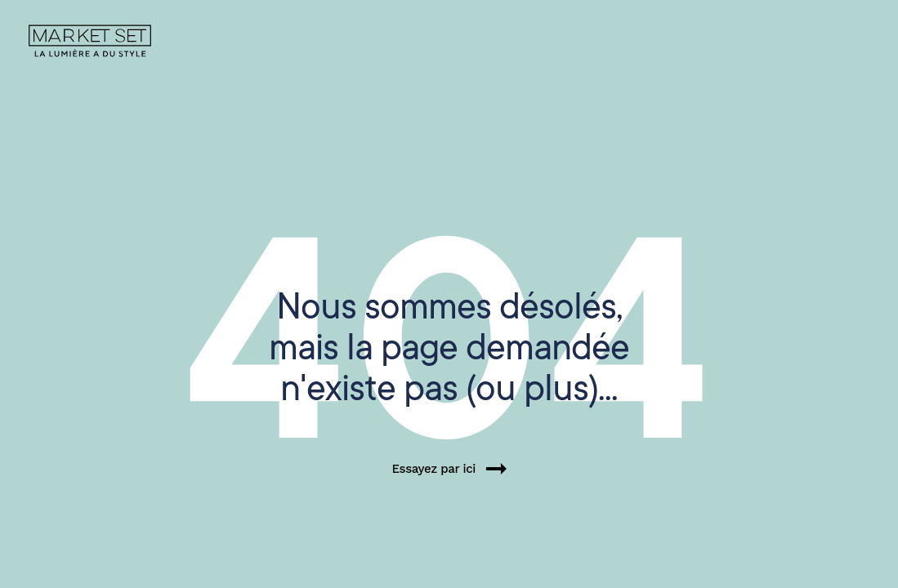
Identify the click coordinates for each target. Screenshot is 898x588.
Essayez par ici (449, 469)
